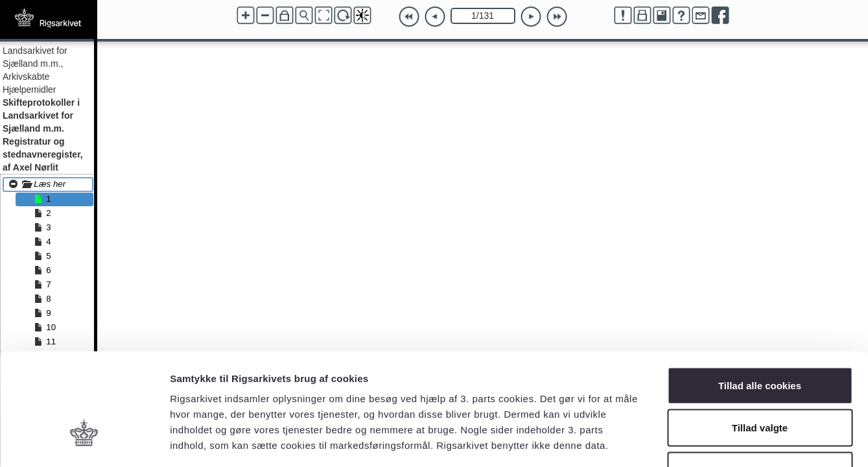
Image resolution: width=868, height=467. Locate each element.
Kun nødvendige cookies (760, 382)
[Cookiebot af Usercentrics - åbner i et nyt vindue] (84, 442)
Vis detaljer (674, 441)
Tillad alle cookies (760, 297)
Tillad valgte (760, 340)
